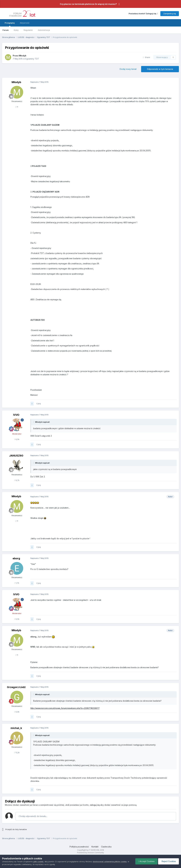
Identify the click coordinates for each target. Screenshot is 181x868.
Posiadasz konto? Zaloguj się (143, 14)
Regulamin (28, 30)
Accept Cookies (146, 861)
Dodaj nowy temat (128, 69)
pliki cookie (38, 862)
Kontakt (95, 847)
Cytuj (39, 403)
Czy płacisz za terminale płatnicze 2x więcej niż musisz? (88, 4)
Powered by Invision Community (90, 853)
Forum (6, 30)
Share (146, 57)
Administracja (44, 30)
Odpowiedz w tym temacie (160, 69)
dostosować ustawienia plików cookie (110, 862)
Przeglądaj (10, 24)
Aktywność (25, 23)
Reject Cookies (168, 861)
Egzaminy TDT (32, 59)
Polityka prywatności (79, 847)
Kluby (16, 30)
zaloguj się (95, 805)
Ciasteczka (106, 847)
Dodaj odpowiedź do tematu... (33, 816)
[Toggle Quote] (34, 422)
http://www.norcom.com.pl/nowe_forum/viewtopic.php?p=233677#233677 (65, 708)
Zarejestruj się (170, 14)
